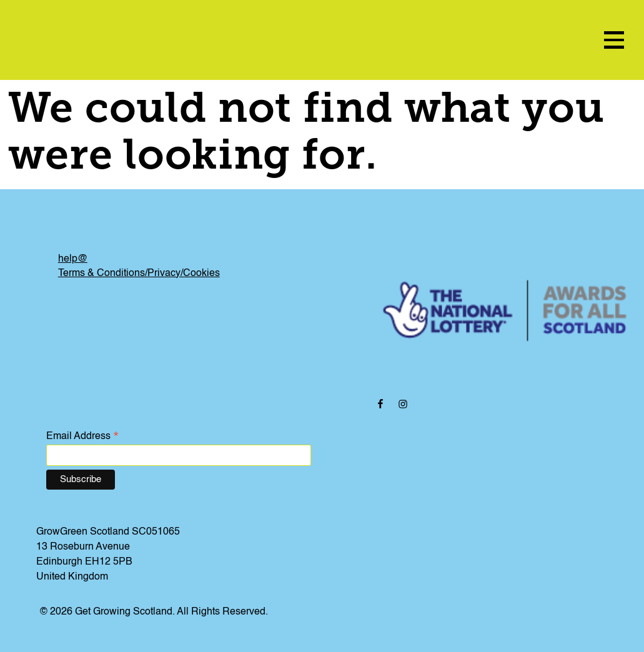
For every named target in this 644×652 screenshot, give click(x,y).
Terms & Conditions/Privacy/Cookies (139, 274)
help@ (73, 259)
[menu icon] (614, 40)
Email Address (82, 437)
